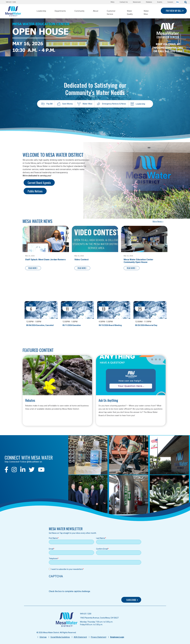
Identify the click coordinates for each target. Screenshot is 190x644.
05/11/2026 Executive (72, 325)
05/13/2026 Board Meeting (110, 325)
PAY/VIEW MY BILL (174, 11)
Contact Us (124, 2)
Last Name (101, 538)
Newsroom (137, 2)
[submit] (186, 2)
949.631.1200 (11, 2)
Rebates (149, 2)
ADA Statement (80, 637)
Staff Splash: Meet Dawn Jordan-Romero (45, 260)
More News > (158, 221)
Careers (170, 2)
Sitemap (43, 637)
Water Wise (87, 104)
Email (51, 549)
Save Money (68, 104)
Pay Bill (49, 104)
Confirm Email (102, 549)
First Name (53, 538)
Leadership (141, 104)
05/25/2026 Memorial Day (146, 325)
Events (160, 2)
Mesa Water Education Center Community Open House (138, 261)
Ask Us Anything (108, 400)
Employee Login (117, 637)
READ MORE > (33, 268)
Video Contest (81, 260)
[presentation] (69, 585)
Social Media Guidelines (60, 637)
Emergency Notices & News (114, 104)
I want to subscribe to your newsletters (67, 569)
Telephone (53, 559)
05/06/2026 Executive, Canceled (40, 325)
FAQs (112, 2)
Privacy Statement (99, 637)
